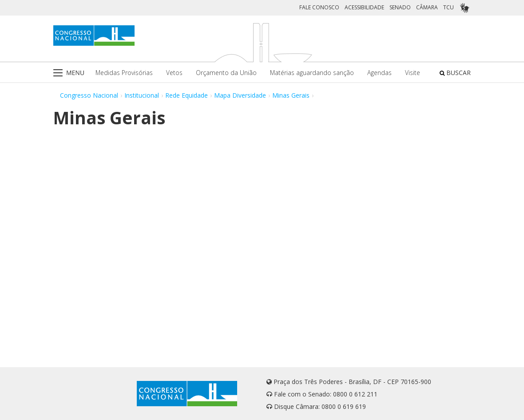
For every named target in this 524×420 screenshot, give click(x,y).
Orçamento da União (226, 73)
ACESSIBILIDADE (364, 7)
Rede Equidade (187, 95)
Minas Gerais (291, 95)
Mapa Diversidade (240, 95)
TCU (449, 7)
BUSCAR (455, 73)
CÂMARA (427, 7)
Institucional (142, 95)
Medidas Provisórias (124, 73)
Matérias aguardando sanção (312, 73)
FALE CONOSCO (319, 7)
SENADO (400, 7)
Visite (413, 73)
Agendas (379, 73)
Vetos (174, 73)
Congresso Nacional (89, 95)
